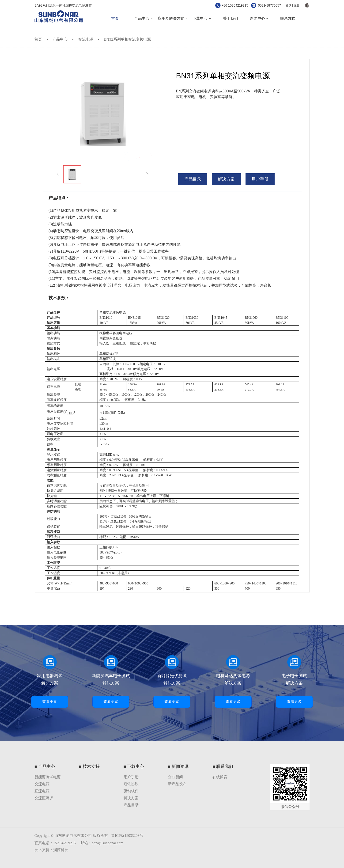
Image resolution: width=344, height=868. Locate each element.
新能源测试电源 (48, 777)
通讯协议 (131, 784)
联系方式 (288, 18)
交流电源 (86, 39)
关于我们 (231, 18)
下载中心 (202, 18)
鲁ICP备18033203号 (127, 836)
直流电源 (42, 791)
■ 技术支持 (89, 766)
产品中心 (144, 18)
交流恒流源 (44, 798)
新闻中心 (259, 18)
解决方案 (226, 179)
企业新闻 (175, 777)
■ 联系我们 (223, 766)
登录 (288, 5)
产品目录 (131, 805)
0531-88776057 (269, 5)
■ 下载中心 (134, 766)
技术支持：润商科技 (51, 850)
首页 (115, 18)
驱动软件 (131, 791)
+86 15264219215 (235, 5)
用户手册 (260, 179)
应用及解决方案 (173, 18)
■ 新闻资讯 (178, 766)
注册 (296, 5)
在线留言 (220, 777)
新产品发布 (177, 784)
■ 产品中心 (45, 766)
